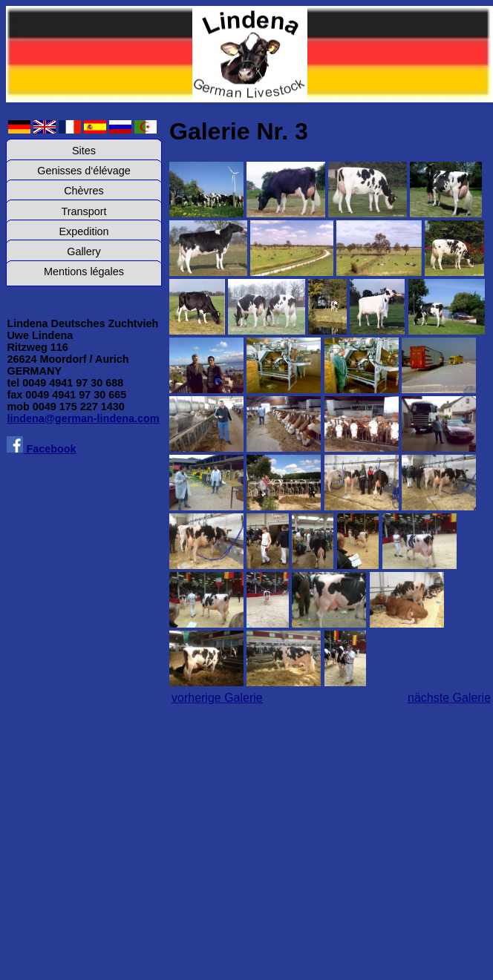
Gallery (84, 251)
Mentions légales (84, 272)
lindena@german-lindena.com (83, 418)
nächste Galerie (449, 698)
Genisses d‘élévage (84, 171)
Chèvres (84, 191)
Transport (84, 211)
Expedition (84, 231)
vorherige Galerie (217, 698)
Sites (84, 151)
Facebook (41, 449)
